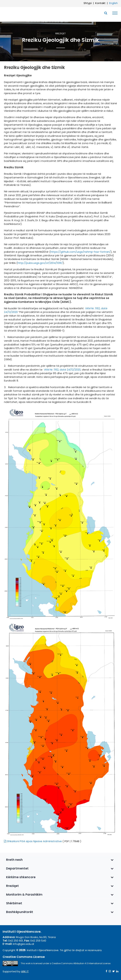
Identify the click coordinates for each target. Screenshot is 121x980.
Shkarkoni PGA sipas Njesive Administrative (33, 841)
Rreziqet (60, 34)
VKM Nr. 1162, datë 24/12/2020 (62, 370)
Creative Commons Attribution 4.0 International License (81, 963)
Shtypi (88, 3)
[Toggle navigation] (114, 13)
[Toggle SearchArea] (106, 13)
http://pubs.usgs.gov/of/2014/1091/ (40, 263)
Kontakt (100, 3)
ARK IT (25, 971)
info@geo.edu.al (23, 944)
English (113, 3)
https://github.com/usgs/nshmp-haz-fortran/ (81, 252)
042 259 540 (38, 941)
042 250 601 (16, 941)
